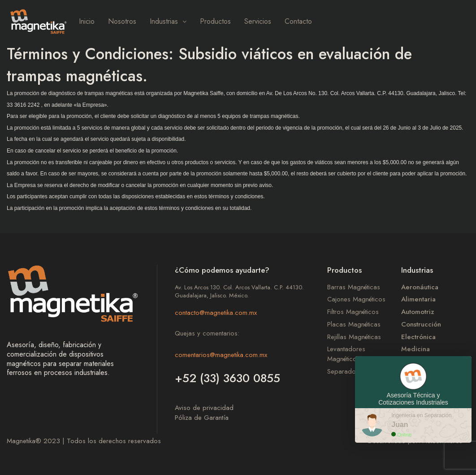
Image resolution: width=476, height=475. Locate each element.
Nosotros (122, 21)
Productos (215, 21)
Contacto (298, 21)
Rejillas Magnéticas (354, 337)
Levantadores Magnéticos (346, 354)
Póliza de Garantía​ (202, 418)
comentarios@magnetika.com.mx (221, 355)
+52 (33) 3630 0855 (227, 378)
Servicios (258, 21)
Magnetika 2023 (33, 441)
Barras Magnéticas (354, 287)
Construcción (421, 325)
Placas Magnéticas (354, 325)
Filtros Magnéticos (353, 312)
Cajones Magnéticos (356, 299)
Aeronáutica (420, 287)
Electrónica (418, 337)
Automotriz (418, 312)
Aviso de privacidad (204, 408)
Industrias (168, 21)
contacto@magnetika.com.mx (216, 313)
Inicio (87, 21)
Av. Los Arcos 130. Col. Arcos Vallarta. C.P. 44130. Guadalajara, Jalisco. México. (239, 292)
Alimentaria (418, 299)
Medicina (415, 349)
